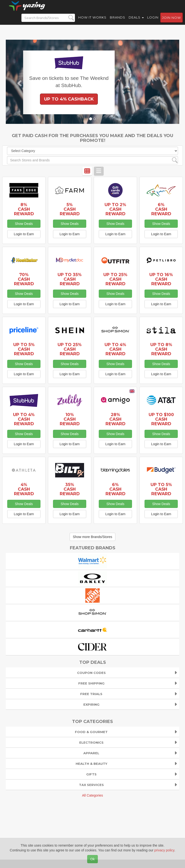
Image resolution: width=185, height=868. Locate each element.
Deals (136, 22)
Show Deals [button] (24, 224)
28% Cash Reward (116, 419)
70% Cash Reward (24, 279)
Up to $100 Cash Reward (161, 419)
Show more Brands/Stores (92, 537)
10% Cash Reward (70, 419)
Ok (92, 859)
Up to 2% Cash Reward (115, 209)
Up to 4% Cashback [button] (69, 99)
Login (153, 22)
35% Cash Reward (70, 489)
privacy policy (164, 850)
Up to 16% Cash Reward (161, 279)
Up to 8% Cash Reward (161, 349)
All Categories (92, 795)
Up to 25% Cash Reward (115, 279)
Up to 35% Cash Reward (70, 279)
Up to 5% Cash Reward (24, 349)
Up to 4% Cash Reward (115, 349)
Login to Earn (24, 234)
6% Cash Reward (161, 209)
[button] (19, 82)
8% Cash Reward (24, 209)
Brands (118, 22)
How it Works (92, 22)
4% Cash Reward (24, 489)
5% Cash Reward (70, 209)
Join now (172, 22)
